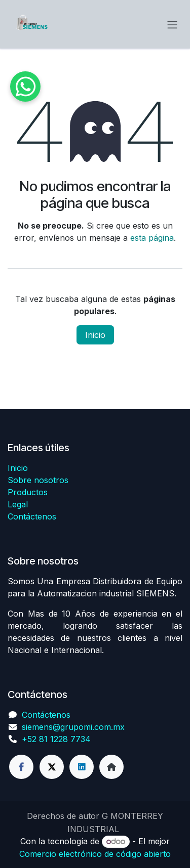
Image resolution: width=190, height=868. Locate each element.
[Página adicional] (111, 767)
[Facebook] (21, 767)
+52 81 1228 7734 (56, 739)
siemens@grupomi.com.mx (73, 727)
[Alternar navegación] (172, 24)
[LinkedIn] (82, 767)
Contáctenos (32, 516)
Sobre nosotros (38, 480)
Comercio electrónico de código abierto (95, 854)
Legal (18, 504)
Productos (28, 492)
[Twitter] (52, 767)
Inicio (95, 335)
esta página (152, 238)
